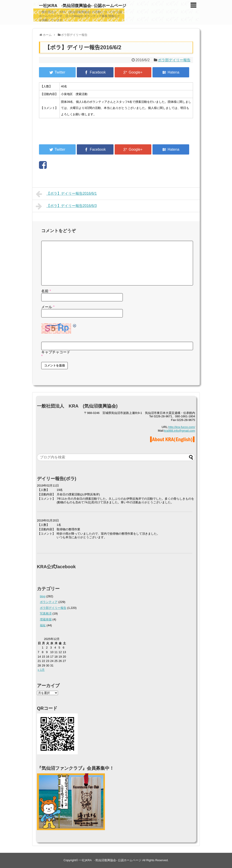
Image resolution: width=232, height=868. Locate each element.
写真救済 (46, 614)
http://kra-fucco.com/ (182, 427)
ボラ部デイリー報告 (174, 60)
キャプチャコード (56, 352)
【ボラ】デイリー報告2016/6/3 (66, 206)
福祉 (43, 625)
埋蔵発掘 (46, 619)
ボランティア (49, 602)
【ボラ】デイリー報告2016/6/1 (66, 194)
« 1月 (41, 670)
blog (43, 596)
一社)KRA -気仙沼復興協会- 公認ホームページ (83, 6)
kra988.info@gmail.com (180, 431)
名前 (46, 291)
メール (48, 307)
